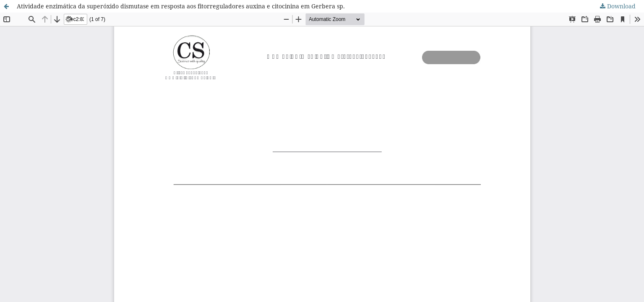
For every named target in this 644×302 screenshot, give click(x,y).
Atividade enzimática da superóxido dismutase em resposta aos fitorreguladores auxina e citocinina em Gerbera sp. (181, 6)
